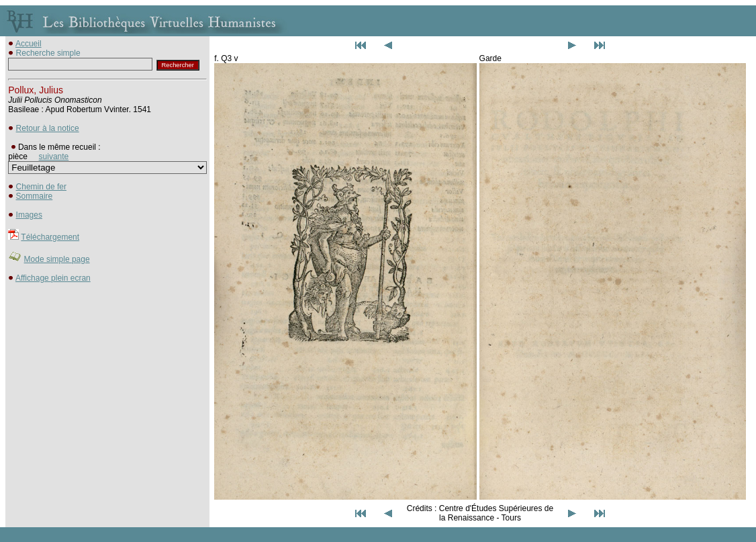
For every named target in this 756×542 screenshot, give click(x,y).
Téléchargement (50, 237)
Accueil (29, 44)
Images (29, 215)
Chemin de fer (41, 187)
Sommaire (35, 196)
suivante (54, 156)
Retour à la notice (48, 128)
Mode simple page (57, 259)
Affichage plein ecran (53, 278)
